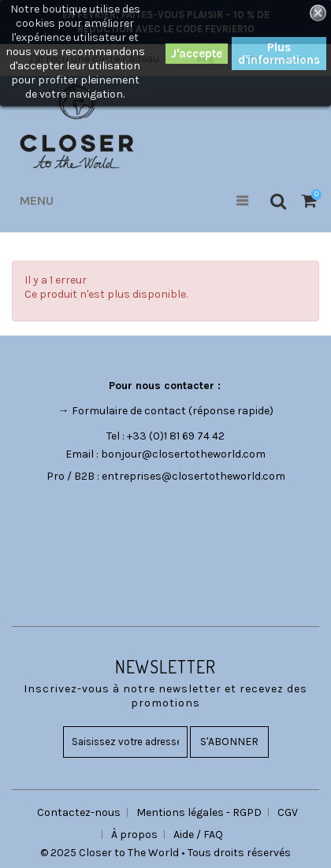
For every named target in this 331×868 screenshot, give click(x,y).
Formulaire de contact (129, 411)
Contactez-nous (79, 812)
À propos (134, 835)
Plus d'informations (279, 54)
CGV (288, 812)
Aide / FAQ (198, 835)
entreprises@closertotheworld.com (193, 476)
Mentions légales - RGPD (199, 812)
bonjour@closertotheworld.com (183, 454)
